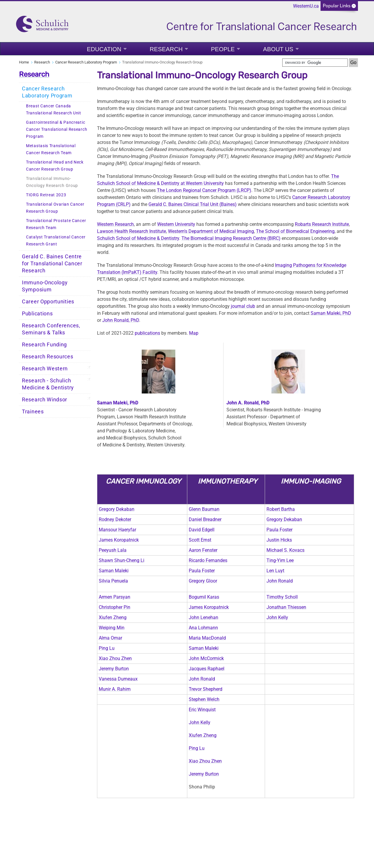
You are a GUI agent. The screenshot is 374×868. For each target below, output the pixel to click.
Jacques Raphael (207, 669)
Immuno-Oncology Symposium (45, 286)
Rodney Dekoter (115, 519)
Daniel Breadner (205, 519)
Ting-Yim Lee (280, 560)
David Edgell (202, 530)
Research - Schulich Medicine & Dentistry (48, 384)
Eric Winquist (202, 710)
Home (24, 62)
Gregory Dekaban (117, 509)
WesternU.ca (306, 6)
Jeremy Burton (114, 669)
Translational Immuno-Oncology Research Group (52, 182)
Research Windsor (45, 400)
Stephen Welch (204, 699)
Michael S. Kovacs (285, 550)
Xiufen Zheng (113, 617)
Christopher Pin (115, 607)
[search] (315, 63)
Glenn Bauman (204, 509)
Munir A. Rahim (115, 689)
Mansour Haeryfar (117, 530)
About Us (278, 49)
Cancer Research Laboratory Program (86, 62)
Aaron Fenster (203, 550)
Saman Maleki (114, 571)
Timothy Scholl (282, 597)
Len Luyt (275, 571)
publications (147, 333)
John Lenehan (204, 617)
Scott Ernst (200, 540)
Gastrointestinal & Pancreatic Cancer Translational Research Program (57, 129)
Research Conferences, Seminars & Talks (51, 329)
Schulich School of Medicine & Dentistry (138, 238)
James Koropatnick (119, 540)
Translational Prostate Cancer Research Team (56, 224)
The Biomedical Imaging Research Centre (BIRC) (231, 238)
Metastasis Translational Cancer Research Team (51, 149)
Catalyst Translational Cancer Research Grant (56, 241)
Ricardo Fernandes (208, 560)
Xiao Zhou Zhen (115, 658)
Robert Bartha (281, 509)
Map (194, 333)
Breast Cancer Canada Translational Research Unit (54, 110)
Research (166, 49)
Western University (176, 224)
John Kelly (277, 617)
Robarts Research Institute (322, 224)
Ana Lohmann (203, 628)
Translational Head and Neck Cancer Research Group (55, 166)
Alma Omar (110, 638)
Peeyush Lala (113, 550)
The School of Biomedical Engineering (295, 231)
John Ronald (280, 581)
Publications (37, 314)
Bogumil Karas (204, 597)
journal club (243, 306)
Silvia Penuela (113, 581)
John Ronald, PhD (121, 320)
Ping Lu (107, 648)
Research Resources (48, 357)
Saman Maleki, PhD (331, 313)
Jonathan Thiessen (286, 607)
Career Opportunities (48, 302)
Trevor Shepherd (206, 689)
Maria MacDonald (207, 638)
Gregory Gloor (203, 581)
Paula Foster (279, 530)
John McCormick (206, 658)
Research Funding (44, 345)
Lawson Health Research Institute (131, 231)
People (223, 49)
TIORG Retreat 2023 (46, 195)
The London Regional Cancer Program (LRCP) (204, 190)
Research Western (45, 369)
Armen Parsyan (115, 597)
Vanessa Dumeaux (118, 679)
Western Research (115, 224)
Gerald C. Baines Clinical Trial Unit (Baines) (193, 204)
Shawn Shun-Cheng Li (122, 560)
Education (104, 49)
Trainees (33, 412)
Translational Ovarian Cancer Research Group (55, 208)
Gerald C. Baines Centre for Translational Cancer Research (52, 264)
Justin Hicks (279, 540)
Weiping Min (112, 628)
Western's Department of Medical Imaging (211, 231)
